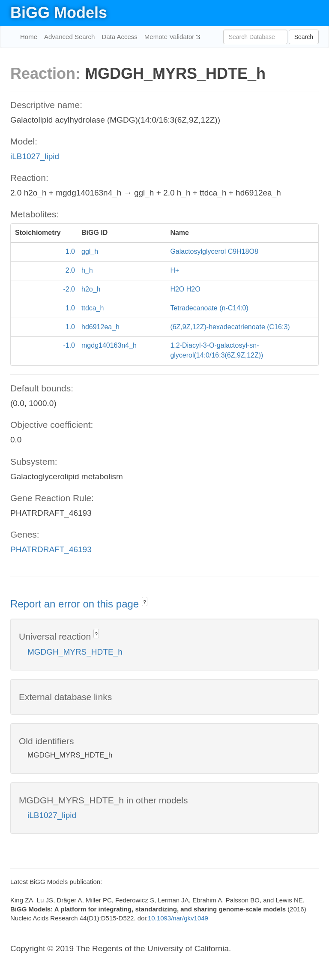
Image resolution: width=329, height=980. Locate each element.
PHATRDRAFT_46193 (51, 549)
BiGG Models (59, 13)
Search (304, 37)
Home (29, 37)
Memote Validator (170, 37)
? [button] (145, 602)
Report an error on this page (76, 604)
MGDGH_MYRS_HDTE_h (75, 652)
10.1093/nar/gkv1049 (178, 918)
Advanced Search (69, 37)
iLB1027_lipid (35, 156)
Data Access (119, 37)
